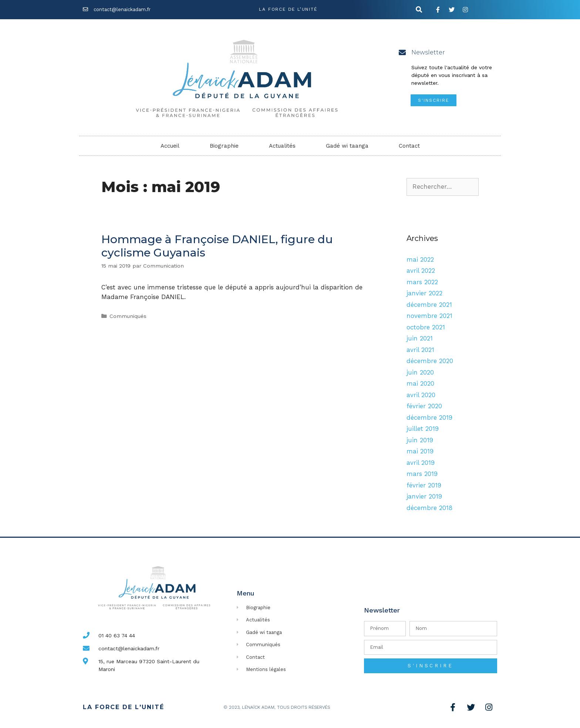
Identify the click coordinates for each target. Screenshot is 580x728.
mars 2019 (422, 474)
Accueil (170, 146)
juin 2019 (420, 440)
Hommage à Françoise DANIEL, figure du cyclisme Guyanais (217, 246)
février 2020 (424, 406)
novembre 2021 (429, 316)
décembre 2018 (429, 508)
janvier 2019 (424, 496)
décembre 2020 (430, 361)
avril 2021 (420, 350)
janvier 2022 (424, 293)
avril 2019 (421, 463)
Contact (409, 146)
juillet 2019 (423, 429)
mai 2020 (420, 383)
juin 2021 (420, 338)
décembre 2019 (429, 417)
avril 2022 (421, 271)
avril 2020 (421, 395)
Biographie (224, 146)
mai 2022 (420, 259)
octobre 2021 (426, 327)
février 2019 (424, 485)
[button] (434, 100)
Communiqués (128, 316)
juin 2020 (420, 372)
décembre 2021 (429, 305)
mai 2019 (420, 451)
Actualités (282, 146)
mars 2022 (422, 282)
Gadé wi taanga (347, 146)
